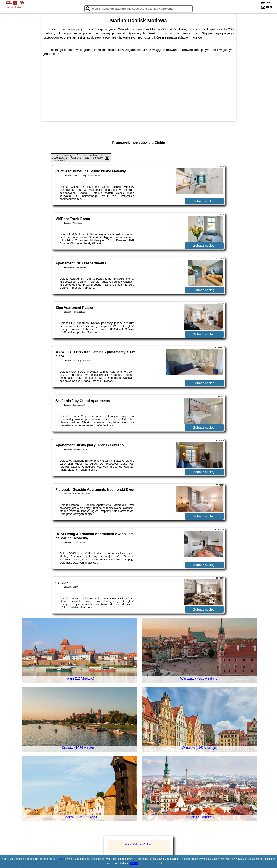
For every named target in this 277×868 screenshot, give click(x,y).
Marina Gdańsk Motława (138, 844)
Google (61, 859)
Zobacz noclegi (204, 201)
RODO (134, 863)
